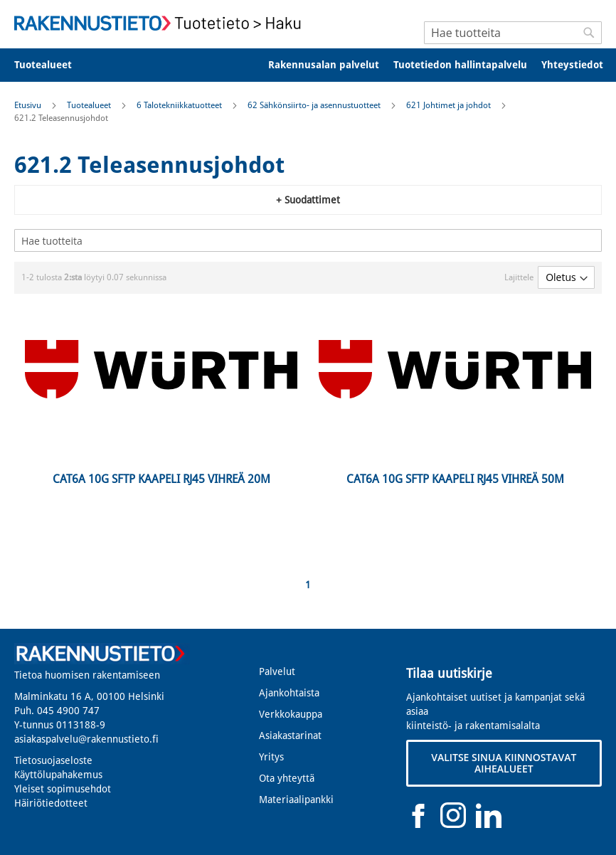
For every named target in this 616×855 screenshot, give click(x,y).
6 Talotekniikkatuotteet (180, 105)
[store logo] (161, 23)
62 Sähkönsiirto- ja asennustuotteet (315, 105)
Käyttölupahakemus (58, 775)
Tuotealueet (90, 105)
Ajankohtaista (289, 693)
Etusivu (29, 105)
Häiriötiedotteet (51, 803)
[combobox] (513, 33)
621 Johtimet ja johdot (450, 105)
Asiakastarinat (290, 735)
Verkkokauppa (291, 714)
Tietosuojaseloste (53, 760)
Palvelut (277, 671)
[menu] (308, 65)
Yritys (271, 757)
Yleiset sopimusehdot (63, 789)
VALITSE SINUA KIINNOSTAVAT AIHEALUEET (504, 763)
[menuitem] (52, 65)
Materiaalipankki (296, 800)
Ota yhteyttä (287, 778)
